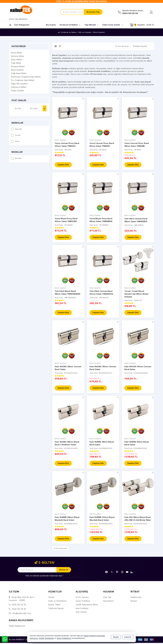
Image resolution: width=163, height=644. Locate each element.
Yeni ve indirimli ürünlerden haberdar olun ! (44, 577)
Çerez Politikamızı (64, 638)
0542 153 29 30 (19, 606)
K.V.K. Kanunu (82, 598)
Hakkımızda (136, 598)
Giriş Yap (107, 598)
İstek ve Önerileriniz (57, 602)
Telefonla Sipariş (56, 610)
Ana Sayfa (51, 25)
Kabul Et (128, 637)
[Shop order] (142, 46)
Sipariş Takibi (54, 606)
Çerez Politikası (83, 602)
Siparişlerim (108, 602)
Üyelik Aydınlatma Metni (87, 606)
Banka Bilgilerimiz (17, 627)
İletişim (134, 602)
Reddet (116, 637)
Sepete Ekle (63, 165)
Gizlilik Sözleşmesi (46, 638)
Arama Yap (94, 12)
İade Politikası (82, 610)
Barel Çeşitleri (61, 140)
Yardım (51, 598)
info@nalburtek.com (22, 615)
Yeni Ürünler (81, 613)
